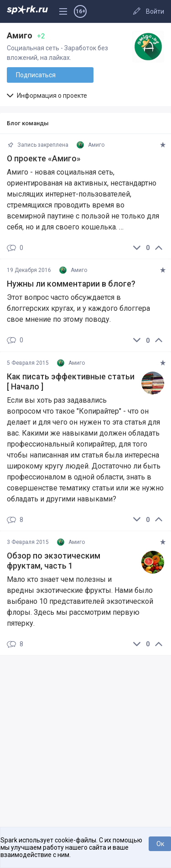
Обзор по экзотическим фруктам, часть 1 (54, 561)
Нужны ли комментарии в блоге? (71, 284)
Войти (155, 11)
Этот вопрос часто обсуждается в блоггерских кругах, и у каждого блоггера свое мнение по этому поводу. (78, 308)
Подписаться (36, 75)
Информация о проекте (47, 96)
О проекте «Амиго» (44, 159)
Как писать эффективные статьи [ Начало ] (71, 382)
